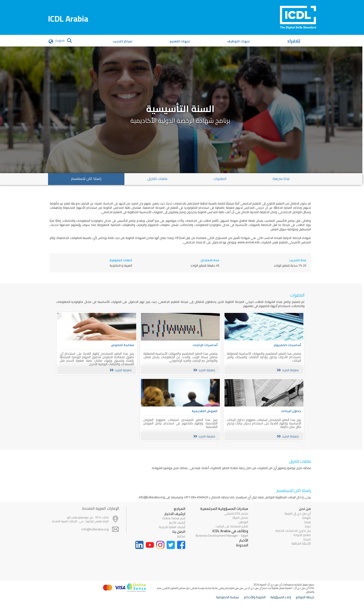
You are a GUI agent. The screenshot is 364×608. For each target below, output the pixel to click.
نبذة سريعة (281, 178)
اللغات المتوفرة (121, 260)
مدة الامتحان (210, 260)
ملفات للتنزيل (157, 178)
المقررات (220, 178)
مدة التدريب (298, 260)
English (60, 41)
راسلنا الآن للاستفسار (86, 178)
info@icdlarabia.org (95, 531)
